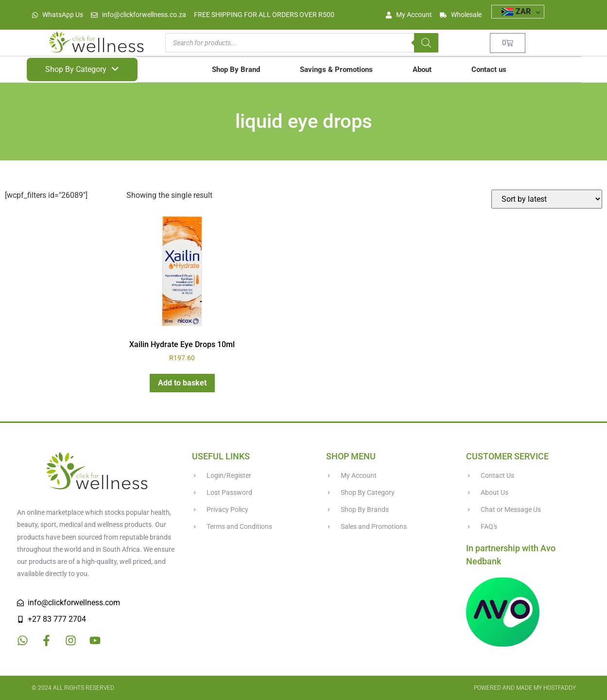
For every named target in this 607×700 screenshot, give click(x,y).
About (422, 70)
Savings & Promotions (336, 70)
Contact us (489, 70)
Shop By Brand (236, 70)
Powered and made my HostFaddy (525, 688)
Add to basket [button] (182, 383)
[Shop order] (547, 199)
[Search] (426, 43)
